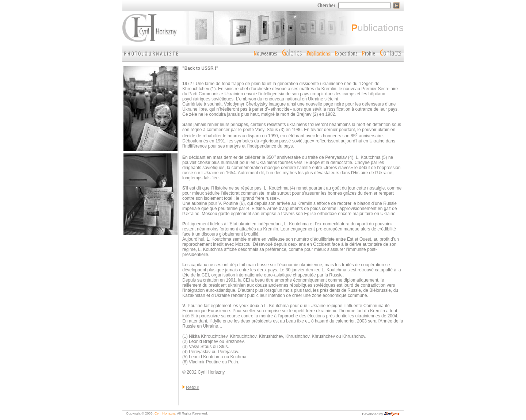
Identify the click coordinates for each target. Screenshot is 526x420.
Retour (193, 387)
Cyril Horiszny (165, 413)
